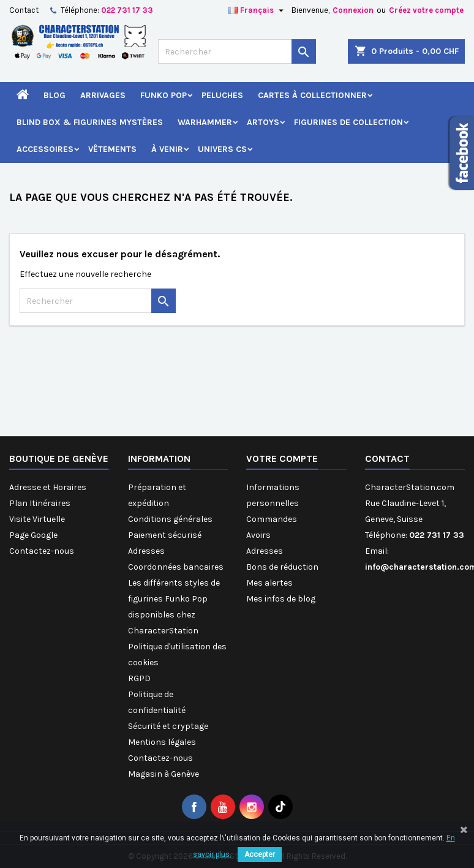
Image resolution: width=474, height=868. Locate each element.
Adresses (146, 551)
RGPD (139, 678)
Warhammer (205, 122)
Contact (24, 10)
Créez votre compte (426, 10)
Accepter (260, 855)
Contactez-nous (42, 551)
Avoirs (258, 535)
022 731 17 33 (127, 10)
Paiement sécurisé (165, 535)
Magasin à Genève (164, 774)
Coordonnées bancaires (176, 567)
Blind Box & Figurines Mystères (90, 122)
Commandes (272, 519)
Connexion (353, 10)
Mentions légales (162, 742)
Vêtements (112, 149)
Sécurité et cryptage (168, 726)
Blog (55, 95)
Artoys (263, 122)
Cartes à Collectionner (312, 95)
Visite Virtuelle (37, 519)
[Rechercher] (237, 51)
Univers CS (222, 149)
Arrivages (103, 95)
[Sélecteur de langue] (257, 10)
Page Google (33, 535)
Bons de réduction (282, 567)
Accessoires (45, 149)
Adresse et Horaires (48, 487)
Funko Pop (164, 95)
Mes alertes (269, 583)
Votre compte (282, 459)
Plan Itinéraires (40, 503)
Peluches (222, 95)
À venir (167, 149)
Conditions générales (170, 519)
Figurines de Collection (348, 122)
